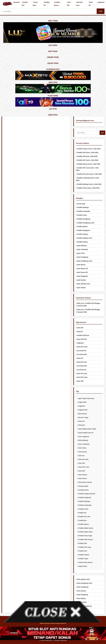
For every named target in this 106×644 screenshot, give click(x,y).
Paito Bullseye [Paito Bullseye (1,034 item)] (83, 440)
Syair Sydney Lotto (83, 284)
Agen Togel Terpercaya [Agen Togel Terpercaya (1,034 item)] (86, 398)
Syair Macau (81, 265)
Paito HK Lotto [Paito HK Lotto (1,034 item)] (83, 459)
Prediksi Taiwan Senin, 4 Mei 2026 (89, 149)
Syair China (81, 253)
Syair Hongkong (83, 257)
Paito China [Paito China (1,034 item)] (82, 448)
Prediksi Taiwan (82, 242)
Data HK (80, 331)
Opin (79, 303)
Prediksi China (82, 215)
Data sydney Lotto (83, 579)
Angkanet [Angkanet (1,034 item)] (82, 406)
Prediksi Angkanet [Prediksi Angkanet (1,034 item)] (85, 497)
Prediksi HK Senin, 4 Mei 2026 (87, 156)
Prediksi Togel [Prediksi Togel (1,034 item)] (83, 559)
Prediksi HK (47, 4)
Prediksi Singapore (83, 230)
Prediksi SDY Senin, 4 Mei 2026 (88, 160)
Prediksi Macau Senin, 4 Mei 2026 (89, 164)
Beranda (16, 2)
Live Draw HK (82, 351)
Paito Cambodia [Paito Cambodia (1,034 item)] (84, 444)
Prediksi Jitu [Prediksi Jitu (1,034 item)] (82, 520)
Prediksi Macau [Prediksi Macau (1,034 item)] (84, 524)
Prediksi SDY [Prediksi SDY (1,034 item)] (83, 543)
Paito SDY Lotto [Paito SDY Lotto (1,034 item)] (84, 467)
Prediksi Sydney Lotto (85, 238)
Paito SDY (80, 381)
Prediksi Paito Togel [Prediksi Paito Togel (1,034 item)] (85, 536)
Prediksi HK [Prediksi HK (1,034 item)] (82, 513)
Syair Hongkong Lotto (85, 261)
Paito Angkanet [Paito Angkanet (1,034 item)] (84, 437)
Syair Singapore (82, 276)
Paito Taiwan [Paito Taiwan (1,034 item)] (83, 475)
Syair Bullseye (82, 246)
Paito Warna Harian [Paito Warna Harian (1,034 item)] (85, 482)
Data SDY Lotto (79, 4)
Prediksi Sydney (82, 234)
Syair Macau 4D (82, 268)
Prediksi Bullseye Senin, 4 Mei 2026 (89, 184)
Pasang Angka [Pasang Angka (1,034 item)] (83, 486)
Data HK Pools (82, 339)
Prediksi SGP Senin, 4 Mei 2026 (88, 152)
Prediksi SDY (25, 4)
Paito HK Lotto (82, 373)
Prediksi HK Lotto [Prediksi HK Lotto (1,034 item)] (84, 517)
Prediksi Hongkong (84, 219)
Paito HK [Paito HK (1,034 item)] (81, 456)
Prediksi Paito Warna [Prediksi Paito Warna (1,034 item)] (86, 539)
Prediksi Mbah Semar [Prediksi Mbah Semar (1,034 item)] (86, 528)
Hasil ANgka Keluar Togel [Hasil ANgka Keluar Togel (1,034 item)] (87, 429)
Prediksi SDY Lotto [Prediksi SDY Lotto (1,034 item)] (85, 547)
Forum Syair (35, 4)
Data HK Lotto (82, 362)
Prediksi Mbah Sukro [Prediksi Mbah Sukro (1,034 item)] (86, 532)
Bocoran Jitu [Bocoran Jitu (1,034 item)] (83, 414)
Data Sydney (81, 598)
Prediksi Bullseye (83, 207)
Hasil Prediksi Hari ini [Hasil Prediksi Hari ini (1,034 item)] (86, 433)
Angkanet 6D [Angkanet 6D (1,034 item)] (83, 410)
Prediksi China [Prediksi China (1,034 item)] (83, 509)
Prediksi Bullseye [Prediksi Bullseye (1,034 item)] (84, 501)
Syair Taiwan (81, 288)
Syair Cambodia (82, 249)
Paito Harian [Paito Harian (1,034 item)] (83, 452)
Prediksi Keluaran (83, 335)
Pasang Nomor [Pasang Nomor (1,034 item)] (83, 490)
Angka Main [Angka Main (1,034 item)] (82, 402)
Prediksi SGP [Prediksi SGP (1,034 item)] (83, 551)
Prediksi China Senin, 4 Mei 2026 (88, 188)
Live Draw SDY (82, 354)
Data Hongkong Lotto (85, 583)
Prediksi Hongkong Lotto (86, 223)
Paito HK (91, 4)
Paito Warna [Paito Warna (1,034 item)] (83, 478)
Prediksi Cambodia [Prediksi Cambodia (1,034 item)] (85, 505)
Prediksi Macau (57, 4)
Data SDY (69, 4)
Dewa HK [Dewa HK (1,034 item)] (81, 421)
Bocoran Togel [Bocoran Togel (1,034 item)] (83, 417)
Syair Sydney (81, 280)
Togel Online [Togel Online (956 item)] (83, 566)
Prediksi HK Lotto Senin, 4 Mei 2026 (89, 174)
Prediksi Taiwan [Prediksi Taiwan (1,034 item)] (84, 555)
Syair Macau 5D (82, 272)
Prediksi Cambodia (83, 211)
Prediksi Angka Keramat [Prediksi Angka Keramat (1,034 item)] (87, 494)
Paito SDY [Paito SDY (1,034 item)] (82, 463)
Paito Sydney (81, 591)
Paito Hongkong (83, 587)
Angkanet (101, 2)
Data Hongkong (82, 595)
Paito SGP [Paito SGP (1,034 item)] (82, 471)
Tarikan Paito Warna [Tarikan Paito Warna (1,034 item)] (85, 562)
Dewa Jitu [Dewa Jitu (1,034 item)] (82, 425)
